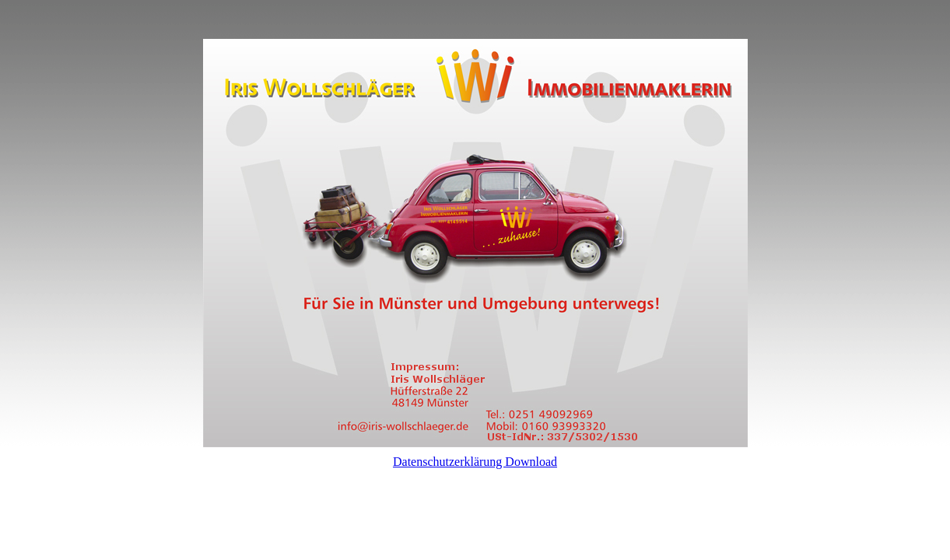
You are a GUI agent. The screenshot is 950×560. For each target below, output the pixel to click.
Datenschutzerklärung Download (475, 462)
